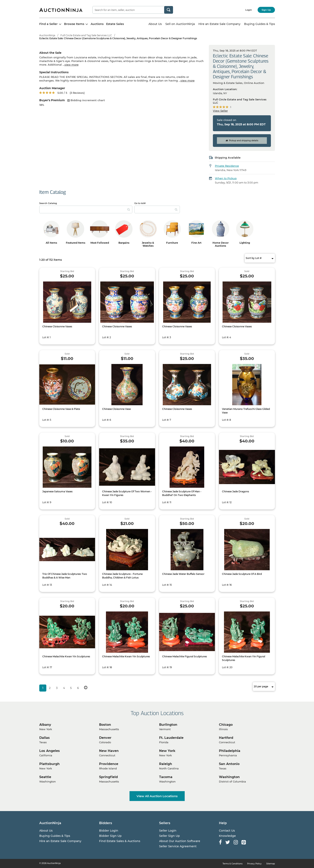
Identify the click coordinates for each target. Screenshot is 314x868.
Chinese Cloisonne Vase (116, 409)
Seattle (45, 777)
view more (72, 65)
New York (167, 751)
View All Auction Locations (157, 796)
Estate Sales (115, 24)
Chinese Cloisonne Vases (57, 326)
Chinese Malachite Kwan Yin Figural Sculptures (244, 658)
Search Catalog (48, 203)
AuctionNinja (47, 35)
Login (249, 10)
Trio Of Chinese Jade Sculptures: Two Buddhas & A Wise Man (65, 576)
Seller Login (168, 831)
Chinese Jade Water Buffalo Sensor (183, 574)
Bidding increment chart (86, 100)
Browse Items (76, 24)
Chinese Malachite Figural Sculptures (184, 656)
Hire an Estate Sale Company (219, 24)
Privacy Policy (254, 864)
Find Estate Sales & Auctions (120, 841)
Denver (105, 738)
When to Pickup (226, 178)
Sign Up (266, 10)
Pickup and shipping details (242, 141)
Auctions (97, 24)
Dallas (45, 738)
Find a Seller (50, 24)
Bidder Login (109, 831)
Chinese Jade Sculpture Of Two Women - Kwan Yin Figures (127, 493)
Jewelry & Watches (148, 244)
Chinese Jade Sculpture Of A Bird (242, 574)
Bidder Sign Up (110, 836)
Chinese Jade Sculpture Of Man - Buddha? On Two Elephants (182, 493)
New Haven (109, 751)
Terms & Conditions (233, 864)
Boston (105, 725)
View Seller (220, 111)
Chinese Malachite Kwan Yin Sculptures (66, 656)
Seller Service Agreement (178, 846)
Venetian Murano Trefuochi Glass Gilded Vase (246, 411)
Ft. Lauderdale (171, 738)
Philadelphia (230, 751)
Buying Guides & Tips (260, 24)
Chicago (226, 725)
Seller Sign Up (169, 836)
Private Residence (227, 166)
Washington (229, 777)
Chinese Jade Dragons (235, 491)
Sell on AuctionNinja (180, 24)
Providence (109, 764)
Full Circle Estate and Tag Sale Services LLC (86, 35)
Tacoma (166, 777)
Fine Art (196, 243)
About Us (155, 24)
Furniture (172, 243)
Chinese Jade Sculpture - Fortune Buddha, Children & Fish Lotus (122, 576)
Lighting (245, 243)
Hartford (226, 738)
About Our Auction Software (180, 841)
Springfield (108, 777)
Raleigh (166, 764)
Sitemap (271, 864)
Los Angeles (50, 751)
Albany (45, 725)
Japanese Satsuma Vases (57, 491)
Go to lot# (140, 203)
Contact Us (227, 831)
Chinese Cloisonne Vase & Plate (61, 409)
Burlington (168, 725)
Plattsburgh (49, 764)
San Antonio (229, 764)
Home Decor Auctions (221, 244)
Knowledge (227, 836)
